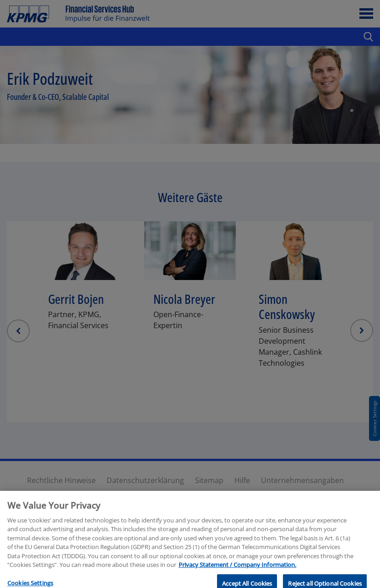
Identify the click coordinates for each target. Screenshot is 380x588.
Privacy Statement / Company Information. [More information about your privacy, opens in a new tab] (237, 583)
